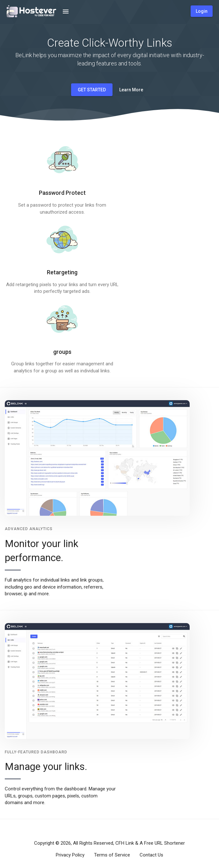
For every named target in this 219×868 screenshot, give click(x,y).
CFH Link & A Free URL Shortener (150, 843)
